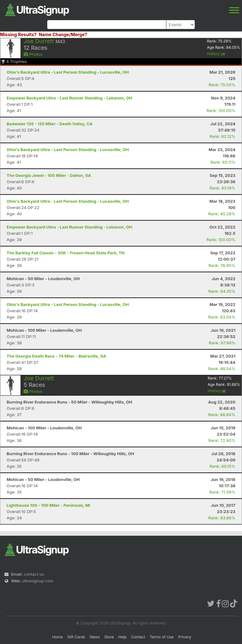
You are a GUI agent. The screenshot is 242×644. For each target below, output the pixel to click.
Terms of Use (162, 637)
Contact (138, 637)
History (216, 54)
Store (109, 637)
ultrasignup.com (38, 581)
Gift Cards (76, 637)
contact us (34, 574)
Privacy (185, 637)
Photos (33, 54)
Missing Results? (18, 34)
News (95, 637)
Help (122, 637)
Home (58, 637)
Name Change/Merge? (63, 34)
